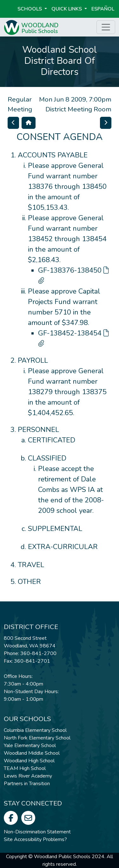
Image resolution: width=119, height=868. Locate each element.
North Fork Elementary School (37, 738)
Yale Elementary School (30, 745)
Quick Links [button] (67, 9)
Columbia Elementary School (35, 730)
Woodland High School (29, 761)
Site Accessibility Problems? (35, 839)
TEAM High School (25, 768)
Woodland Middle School (32, 753)
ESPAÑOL (103, 9)
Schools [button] (30, 9)
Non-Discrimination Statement (37, 832)
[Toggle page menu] (106, 27)
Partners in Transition (27, 784)
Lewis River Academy (28, 776)
